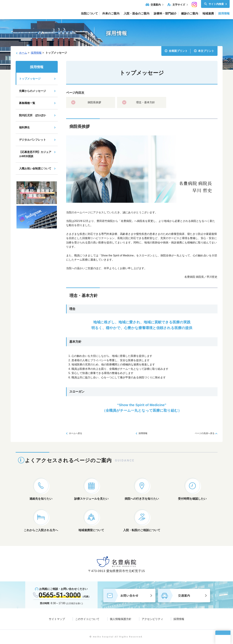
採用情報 (36, 53)
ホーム (23, 53)
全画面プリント (178, 51)
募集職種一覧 (27, 103)
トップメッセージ (30, 79)
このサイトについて (87, 619)
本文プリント (206, 51)
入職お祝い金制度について (35, 168)
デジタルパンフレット (32, 140)
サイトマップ (57, 619)
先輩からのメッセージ (32, 91)
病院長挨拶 (94, 102)
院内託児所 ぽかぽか (32, 115)
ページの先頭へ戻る (205, 433)
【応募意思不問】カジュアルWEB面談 (35, 154)
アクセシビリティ (152, 619)
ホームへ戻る (76, 433)
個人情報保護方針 (121, 619)
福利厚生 (24, 127)
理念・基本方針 (146, 102)
